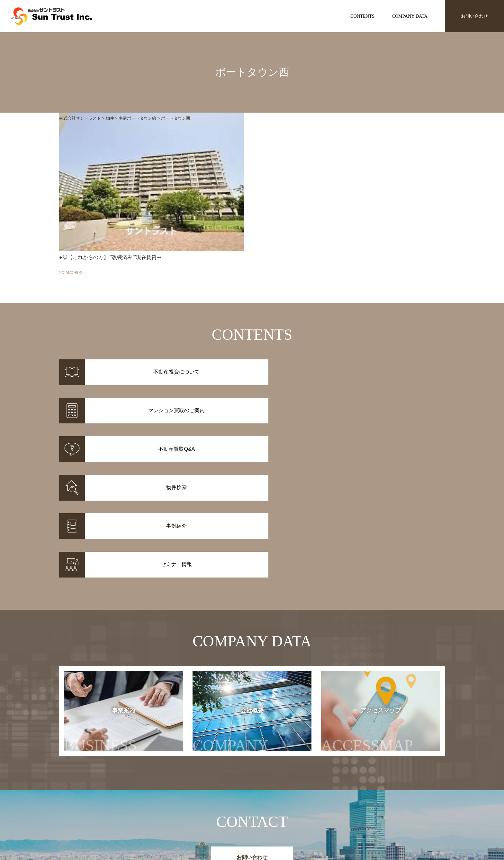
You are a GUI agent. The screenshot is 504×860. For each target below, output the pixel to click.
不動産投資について (272, 802)
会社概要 (237, 588)
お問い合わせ (474, 16)
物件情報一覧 (208, 802)
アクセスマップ (380, 588)
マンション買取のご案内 (276, 810)
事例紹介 (204, 810)
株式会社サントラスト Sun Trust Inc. (111, 786)
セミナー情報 (345, 810)
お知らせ (340, 802)
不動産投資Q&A (268, 818)
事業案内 (100, 588)
